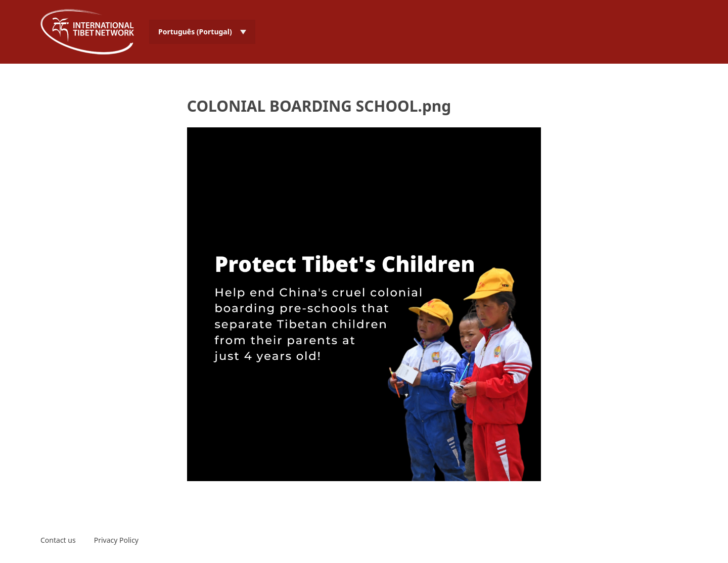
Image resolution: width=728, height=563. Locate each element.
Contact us (58, 540)
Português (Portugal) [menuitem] (195, 32)
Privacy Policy (116, 540)
